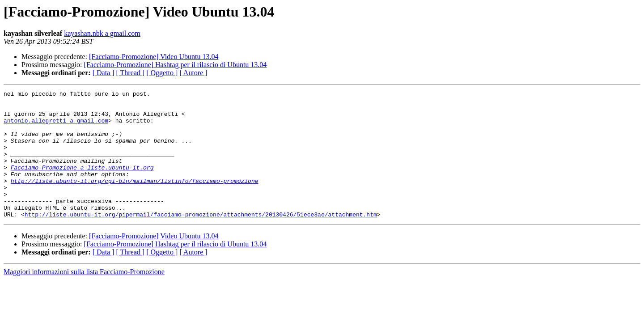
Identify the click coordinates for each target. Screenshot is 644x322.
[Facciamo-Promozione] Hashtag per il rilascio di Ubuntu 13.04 (176, 65)
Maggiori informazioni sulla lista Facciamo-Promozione (84, 297)
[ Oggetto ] (162, 73)
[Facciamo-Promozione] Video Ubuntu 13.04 (154, 57)
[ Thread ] (131, 73)
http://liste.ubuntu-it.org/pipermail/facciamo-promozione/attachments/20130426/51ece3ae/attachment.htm (201, 240)
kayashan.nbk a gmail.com (102, 33)
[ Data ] (104, 73)
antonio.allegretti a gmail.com (56, 127)
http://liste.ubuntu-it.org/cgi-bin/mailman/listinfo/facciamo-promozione (135, 199)
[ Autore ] (193, 73)
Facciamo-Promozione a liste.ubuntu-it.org (82, 183)
